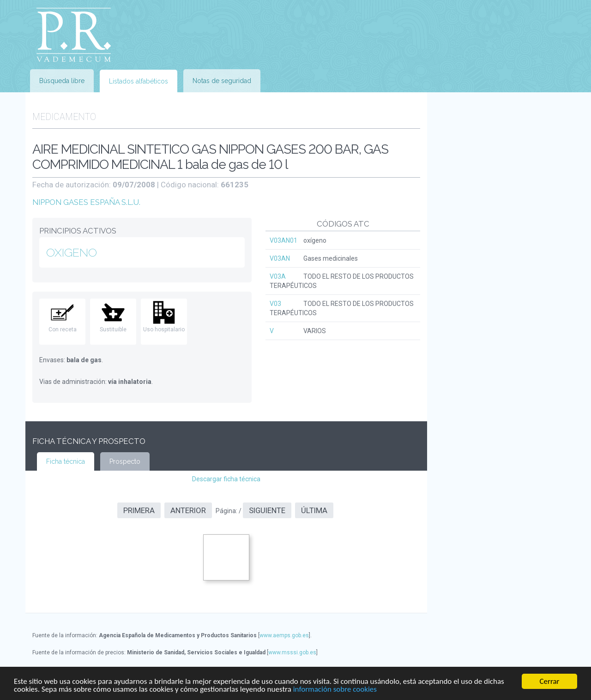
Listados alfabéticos (139, 81)
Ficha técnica (66, 461)
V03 (275, 304)
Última (314, 510)
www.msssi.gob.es (292, 652)
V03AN (280, 258)
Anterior (188, 510)
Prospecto (125, 461)
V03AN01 (283, 240)
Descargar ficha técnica (226, 479)
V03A (278, 276)
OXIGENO (72, 252)
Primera (139, 510)
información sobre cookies (335, 690)
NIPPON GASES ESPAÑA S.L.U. (86, 202)
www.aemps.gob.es (284, 635)
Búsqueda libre (62, 81)
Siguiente (267, 510)
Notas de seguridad (222, 81)
